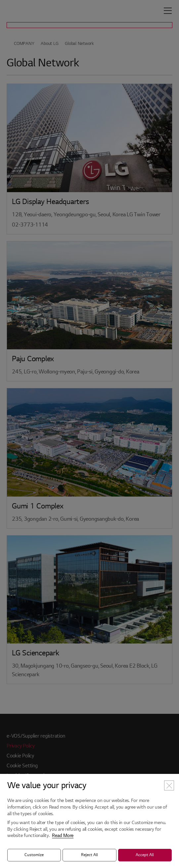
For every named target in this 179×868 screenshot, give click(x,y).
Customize (34, 855)
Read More (63, 835)
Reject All (89, 855)
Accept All (145, 855)
